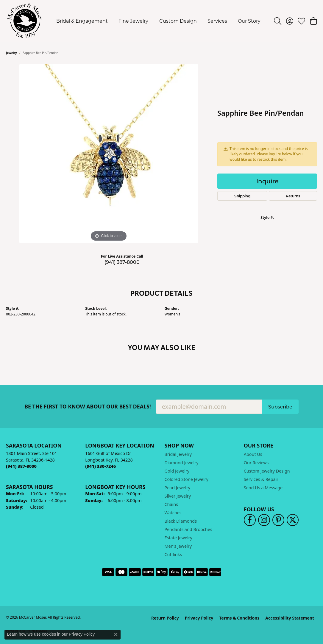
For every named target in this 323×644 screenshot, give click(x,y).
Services (217, 21)
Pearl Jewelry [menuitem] (177, 488)
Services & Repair (261, 479)
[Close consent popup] (116, 634)
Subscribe (280, 407)
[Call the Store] (21, 466)
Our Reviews (256, 463)
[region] (109, 154)
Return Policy (165, 618)
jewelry (11, 53)
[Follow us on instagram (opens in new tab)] (264, 520)
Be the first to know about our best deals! (88, 407)
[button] (278, 21)
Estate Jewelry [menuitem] (178, 538)
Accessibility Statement (290, 618)
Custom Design (178, 21)
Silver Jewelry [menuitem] (178, 496)
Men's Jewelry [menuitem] (178, 546)
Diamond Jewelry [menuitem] (182, 463)
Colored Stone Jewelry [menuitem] (187, 479)
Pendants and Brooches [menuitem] (188, 529)
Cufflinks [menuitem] (173, 554)
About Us (253, 454)
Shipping (242, 196)
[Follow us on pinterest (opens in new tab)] (278, 520)
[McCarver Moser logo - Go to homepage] (25, 21)
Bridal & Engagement (82, 21)
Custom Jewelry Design (267, 471)
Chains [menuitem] (171, 504)
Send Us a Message (263, 488)
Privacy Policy (199, 618)
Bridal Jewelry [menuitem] (178, 454)
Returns (293, 196)
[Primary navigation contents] (159, 21)
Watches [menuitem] (173, 513)
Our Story (249, 21)
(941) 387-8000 (122, 262)
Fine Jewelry (133, 21)
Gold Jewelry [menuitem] (177, 471)
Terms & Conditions (239, 618)
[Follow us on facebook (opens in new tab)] (250, 520)
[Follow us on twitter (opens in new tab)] (293, 520)
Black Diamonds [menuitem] (181, 521)
